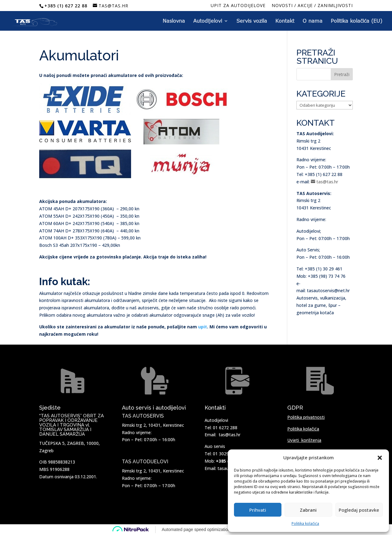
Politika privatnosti (306, 417)
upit (203, 327)
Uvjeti (304, 440)
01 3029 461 (225, 454)
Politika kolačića (305, 524)
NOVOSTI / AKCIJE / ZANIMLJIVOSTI (312, 6)
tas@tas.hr (230, 435)
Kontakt (285, 21)
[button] (380, 458)
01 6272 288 (225, 428)
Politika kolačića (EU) (356, 21)
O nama (313, 21)
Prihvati (258, 510)
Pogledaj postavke (359, 510)
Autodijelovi (208, 21)
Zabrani (308, 510)
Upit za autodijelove (238, 6)
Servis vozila (252, 21)
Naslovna (174, 21)
